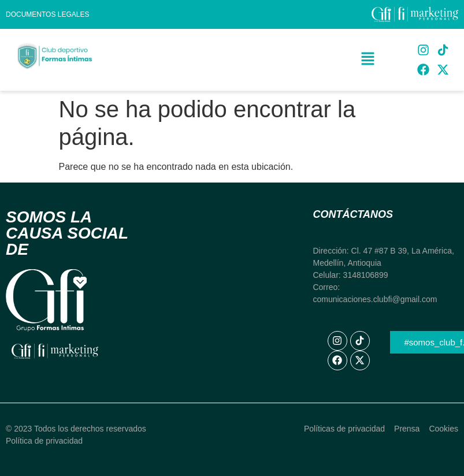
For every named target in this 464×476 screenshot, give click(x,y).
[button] (368, 59)
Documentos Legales (47, 14)
